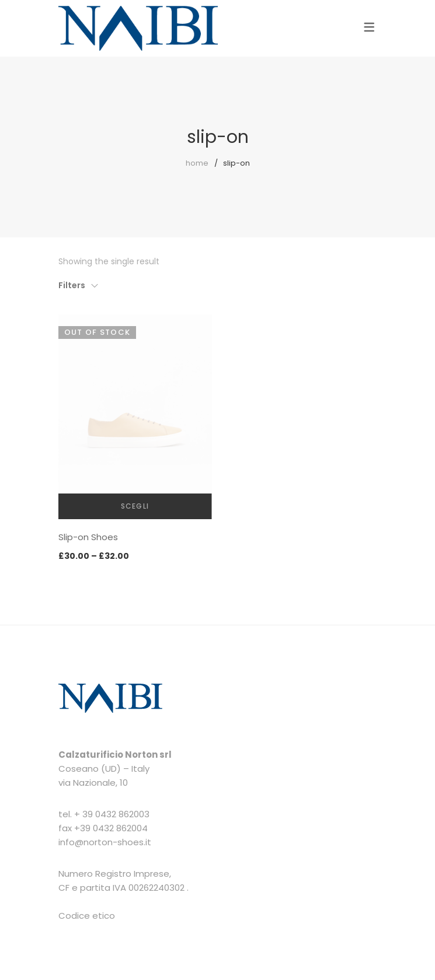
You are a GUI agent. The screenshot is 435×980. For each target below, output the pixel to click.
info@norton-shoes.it (105, 842)
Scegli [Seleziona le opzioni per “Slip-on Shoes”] (135, 506)
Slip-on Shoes (88, 537)
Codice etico (87, 916)
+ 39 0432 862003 (112, 814)
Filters (72, 285)
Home (197, 163)
